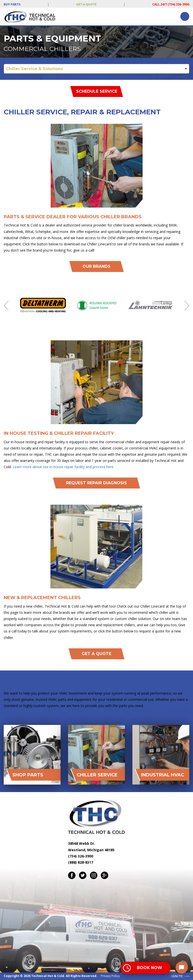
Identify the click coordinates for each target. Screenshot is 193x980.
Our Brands (96, 266)
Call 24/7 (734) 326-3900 (171, 4)
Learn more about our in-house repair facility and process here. (63, 467)
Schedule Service (97, 91)
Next (187, 306)
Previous (6, 306)
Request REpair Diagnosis (96, 483)
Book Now (150, 968)
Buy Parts (12, 4)
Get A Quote (96, 654)
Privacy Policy (110, 976)
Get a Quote (86, 4)
